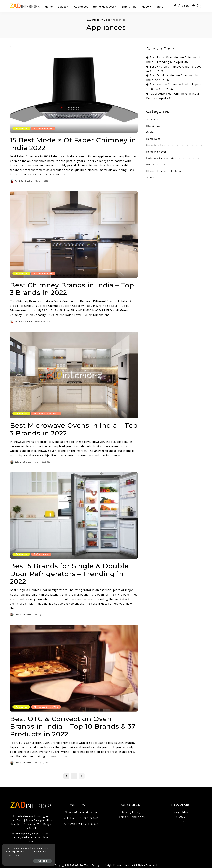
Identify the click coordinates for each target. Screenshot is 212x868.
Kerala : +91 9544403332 (83, 822)
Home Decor (154, 139)
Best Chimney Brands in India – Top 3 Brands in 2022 (72, 288)
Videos (150, 178)
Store (181, 820)
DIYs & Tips (153, 126)
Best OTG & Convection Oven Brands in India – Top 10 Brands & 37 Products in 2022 (73, 725)
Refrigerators (41, 553)
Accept (40, 861)
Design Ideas (181, 811)
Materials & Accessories (161, 158)
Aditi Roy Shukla (24, 181)
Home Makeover (156, 152)
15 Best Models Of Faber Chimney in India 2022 (73, 144)
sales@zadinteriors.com (83, 811)
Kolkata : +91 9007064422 (83, 816)
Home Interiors (156, 145)
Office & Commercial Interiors (165, 171)
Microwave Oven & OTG (46, 413)
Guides (150, 132)
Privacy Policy (131, 811)
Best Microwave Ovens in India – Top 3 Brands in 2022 (66, 429)
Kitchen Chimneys (43, 128)
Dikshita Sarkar (23, 461)
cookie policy (13, 855)
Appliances (21, 128)
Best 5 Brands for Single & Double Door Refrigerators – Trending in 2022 (70, 573)
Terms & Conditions (131, 815)
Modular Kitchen (156, 165)
